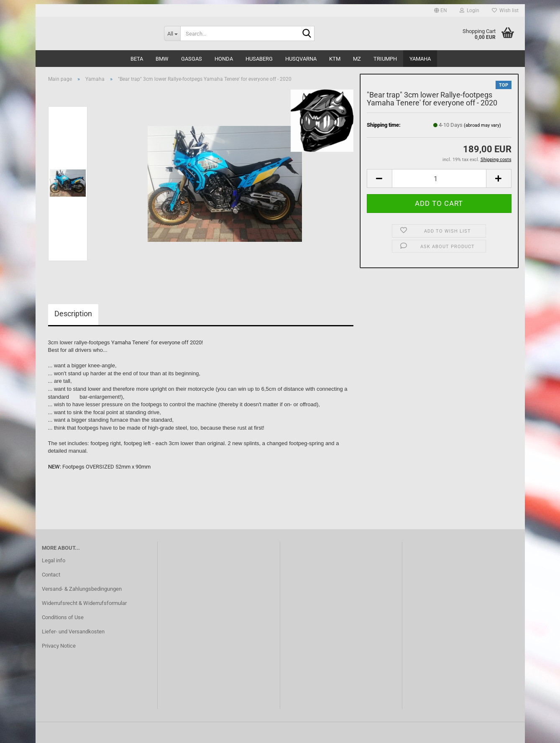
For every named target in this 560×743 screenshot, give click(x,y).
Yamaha (420, 59)
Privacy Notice (59, 646)
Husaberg (259, 59)
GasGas (192, 59)
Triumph (385, 59)
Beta (137, 59)
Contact (51, 575)
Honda (224, 59)
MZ (357, 59)
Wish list (505, 10)
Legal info (54, 560)
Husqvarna (301, 59)
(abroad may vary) (482, 125)
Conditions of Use (63, 617)
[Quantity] (439, 178)
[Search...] (172, 33)
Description (73, 314)
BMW (162, 59)
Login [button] (469, 10)
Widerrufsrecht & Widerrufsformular (84, 603)
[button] (441, 10)
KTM (335, 59)
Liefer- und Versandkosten (73, 632)
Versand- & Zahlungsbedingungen (82, 589)
